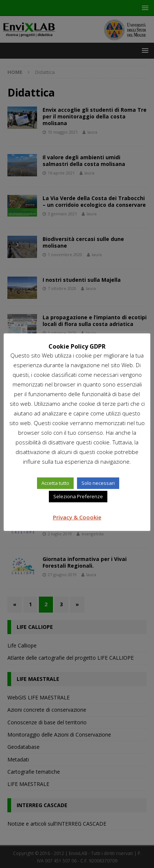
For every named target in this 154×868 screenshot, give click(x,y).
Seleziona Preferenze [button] (78, 496)
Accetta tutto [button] (55, 483)
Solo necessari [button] (98, 483)
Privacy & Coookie (77, 517)
